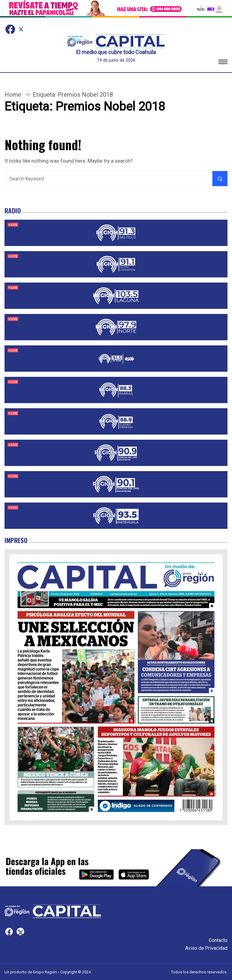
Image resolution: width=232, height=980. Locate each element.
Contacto (218, 940)
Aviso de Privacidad (206, 948)
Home (13, 95)
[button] (223, 63)
